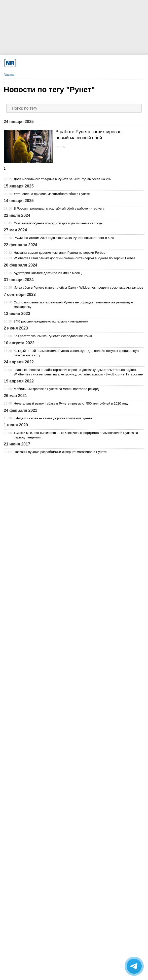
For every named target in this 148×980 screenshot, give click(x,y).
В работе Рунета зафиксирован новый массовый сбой (88, 135)
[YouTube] (76, 63)
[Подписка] (106, 63)
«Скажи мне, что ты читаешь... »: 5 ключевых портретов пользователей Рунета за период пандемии (76, 435)
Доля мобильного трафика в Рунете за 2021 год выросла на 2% (62, 179)
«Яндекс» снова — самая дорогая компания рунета (53, 418)
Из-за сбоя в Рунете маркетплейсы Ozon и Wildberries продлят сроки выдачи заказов (79, 287)
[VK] (47, 63)
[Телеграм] (32, 63)
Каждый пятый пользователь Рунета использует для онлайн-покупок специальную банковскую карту (77, 353)
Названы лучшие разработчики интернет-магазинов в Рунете (60, 452)
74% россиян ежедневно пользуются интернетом (51, 321)
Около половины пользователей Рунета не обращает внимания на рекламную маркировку (73, 305)
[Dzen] (62, 63)
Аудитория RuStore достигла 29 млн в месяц (48, 273)
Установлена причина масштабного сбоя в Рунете (52, 194)
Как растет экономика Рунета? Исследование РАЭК (53, 336)
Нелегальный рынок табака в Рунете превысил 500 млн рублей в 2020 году (71, 403)
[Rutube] (91, 63)
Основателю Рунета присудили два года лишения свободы (59, 223)
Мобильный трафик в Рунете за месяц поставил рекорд (56, 389)
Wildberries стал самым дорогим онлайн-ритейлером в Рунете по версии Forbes (75, 258)
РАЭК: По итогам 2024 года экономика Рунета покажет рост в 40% (64, 238)
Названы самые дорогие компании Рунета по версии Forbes (60, 253)
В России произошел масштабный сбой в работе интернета (59, 208)
